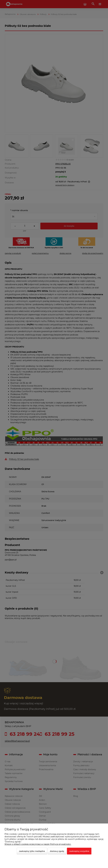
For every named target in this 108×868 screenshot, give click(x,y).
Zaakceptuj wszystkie (79, 851)
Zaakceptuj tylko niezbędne (32, 851)
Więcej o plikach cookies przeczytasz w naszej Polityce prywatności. (38, 844)
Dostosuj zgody (57, 851)
